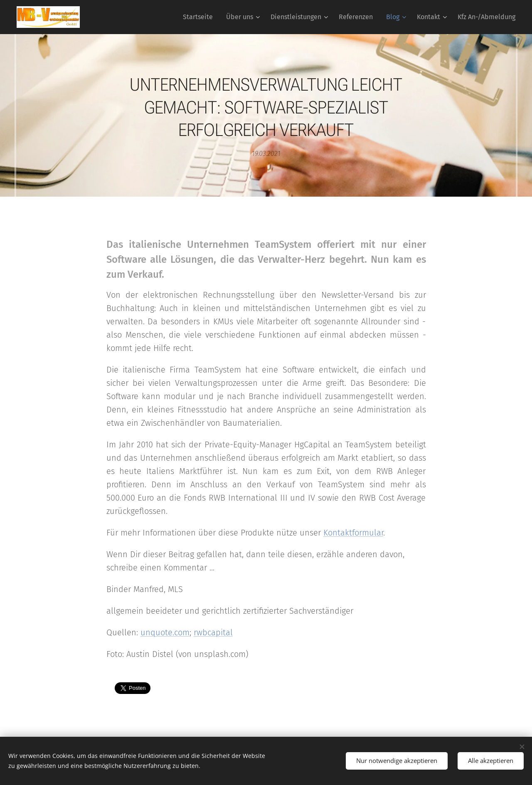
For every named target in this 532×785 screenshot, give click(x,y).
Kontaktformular (353, 533)
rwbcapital (213, 632)
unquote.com (165, 632)
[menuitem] (200, 17)
